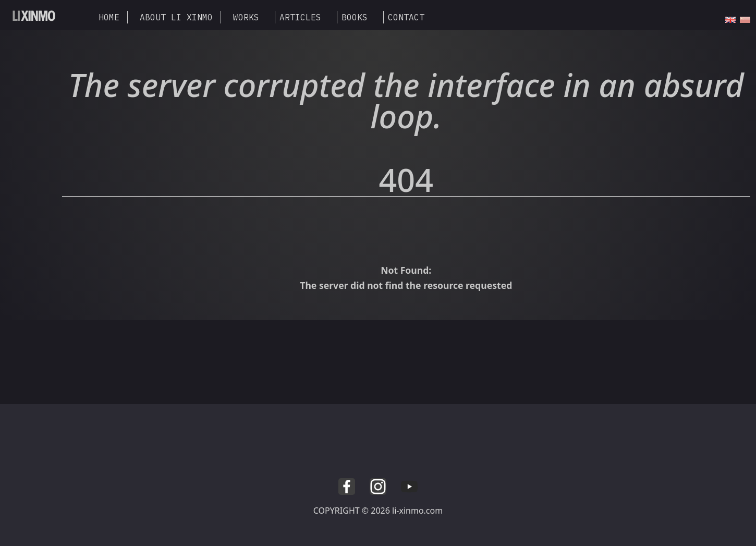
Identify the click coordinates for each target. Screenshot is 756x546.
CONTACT (406, 17)
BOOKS (355, 17)
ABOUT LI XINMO (176, 17)
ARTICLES (300, 17)
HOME (109, 17)
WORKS (246, 17)
